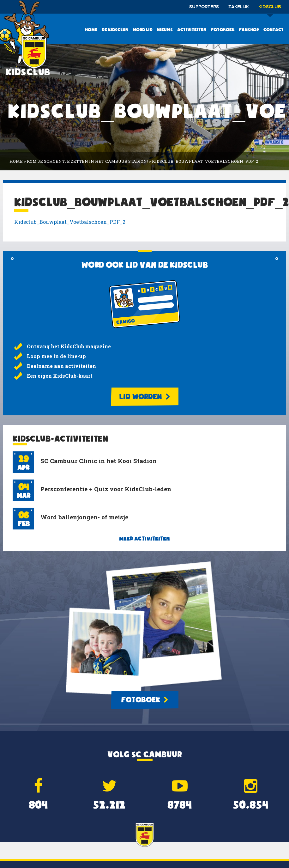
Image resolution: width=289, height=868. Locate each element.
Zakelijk (239, 7)
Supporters (204, 7)
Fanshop (249, 30)
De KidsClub (115, 30)
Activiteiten (192, 30)
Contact (274, 30)
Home (91, 30)
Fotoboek (223, 30)
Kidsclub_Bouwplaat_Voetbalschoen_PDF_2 (70, 222)
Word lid (143, 30)
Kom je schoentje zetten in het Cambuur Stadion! (87, 161)
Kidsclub (270, 9)
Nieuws (165, 30)
